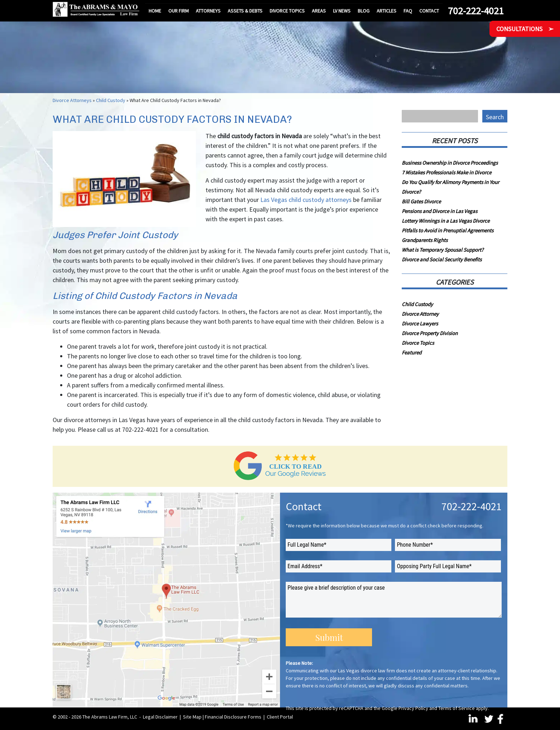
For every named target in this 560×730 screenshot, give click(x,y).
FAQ (408, 11)
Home (155, 11)
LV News (342, 11)
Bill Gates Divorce (421, 201)
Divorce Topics (287, 11)
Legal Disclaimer (160, 717)
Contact (429, 11)
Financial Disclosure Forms (233, 717)
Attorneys (208, 11)
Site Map (192, 717)
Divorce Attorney (420, 314)
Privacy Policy (413, 708)
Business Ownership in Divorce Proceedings (450, 163)
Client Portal (280, 717)
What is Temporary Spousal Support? (443, 250)
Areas (319, 11)
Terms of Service (457, 708)
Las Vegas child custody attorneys (306, 200)
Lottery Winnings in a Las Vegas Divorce (446, 221)
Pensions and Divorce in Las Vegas (440, 211)
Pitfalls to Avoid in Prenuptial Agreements (448, 230)
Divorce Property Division (430, 333)
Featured (412, 352)
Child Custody (111, 100)
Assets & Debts (245, 11)
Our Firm (178, 11)
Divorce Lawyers (420, 323)
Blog (364, 11)
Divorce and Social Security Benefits (442, 259)
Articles (387, 11)
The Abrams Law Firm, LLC (110, 717)
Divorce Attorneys (72, 100)
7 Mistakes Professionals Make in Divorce (446, 172)
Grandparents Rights (425, 240)
